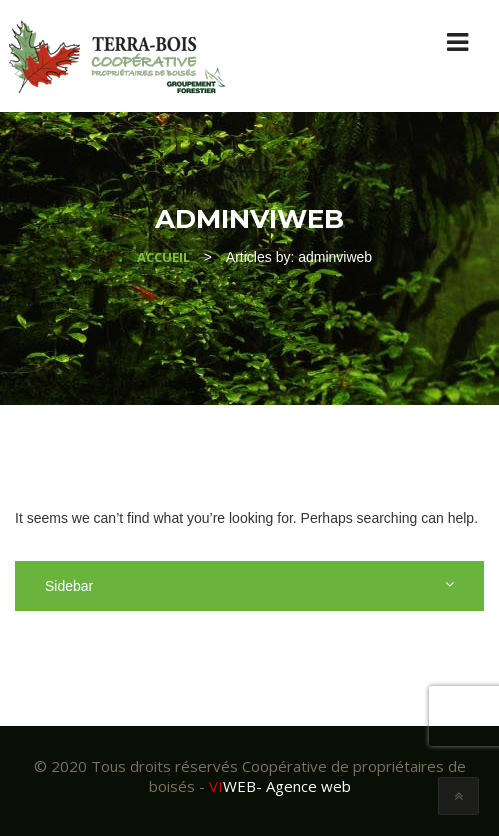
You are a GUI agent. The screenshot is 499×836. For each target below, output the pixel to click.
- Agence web (280, 786)
